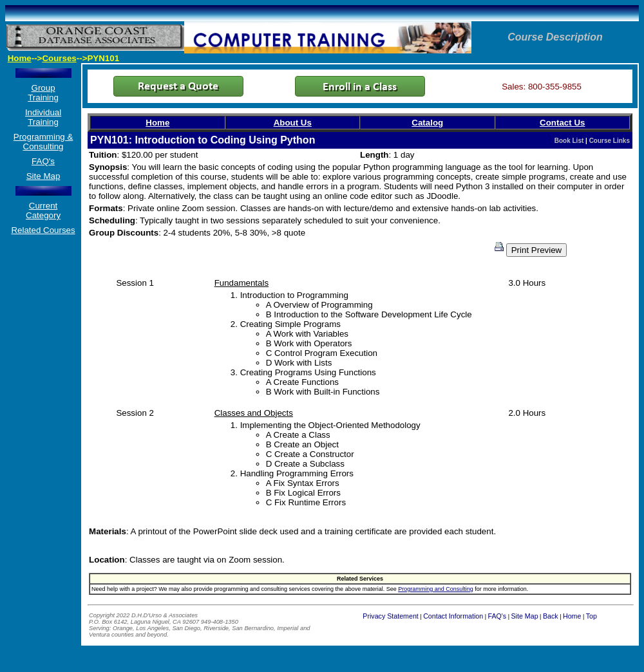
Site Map (43, 176)
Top (592, 616)
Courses (59, 58)
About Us (293, 123)
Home (20, 58)
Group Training (43, 93)
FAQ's (43, 161)
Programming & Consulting (43, 142)
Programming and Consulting (436, 589)
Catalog (427, 123)
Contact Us (562, 123)
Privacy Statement (390, 616)
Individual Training (43, 117)
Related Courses (43, 230)
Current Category (43, 210)
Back (551, 616)
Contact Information (453, 616)
